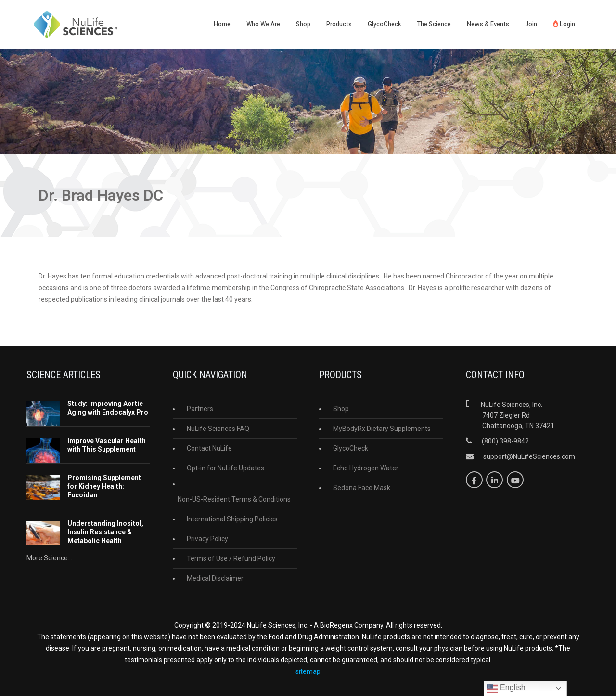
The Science (434, 24)
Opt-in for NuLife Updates (225, 468)
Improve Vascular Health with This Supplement (107, 445)
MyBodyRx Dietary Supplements (382, 429)
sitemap (308, 671)
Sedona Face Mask (362, 488)
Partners (200, 409)
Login (564, 24)
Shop (303, 24)
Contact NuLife (209, 448)
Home (222, 24)
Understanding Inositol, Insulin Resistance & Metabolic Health (105, 532)
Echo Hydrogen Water (366, 468)
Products (339, 24)
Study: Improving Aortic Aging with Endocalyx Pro (108, 408)
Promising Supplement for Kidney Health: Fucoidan (104, 486)
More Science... (49, 558)
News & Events (488, 24)
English (506, 688)
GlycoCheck (385, 24)
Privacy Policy (207, 539)
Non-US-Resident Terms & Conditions (234, 499)
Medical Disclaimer (215, 578)
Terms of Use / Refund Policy (231, 558)
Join (531, 24)
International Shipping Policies (232, 519)
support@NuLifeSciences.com (529, 456)
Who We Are (263, 24)
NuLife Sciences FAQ (218, 429)
